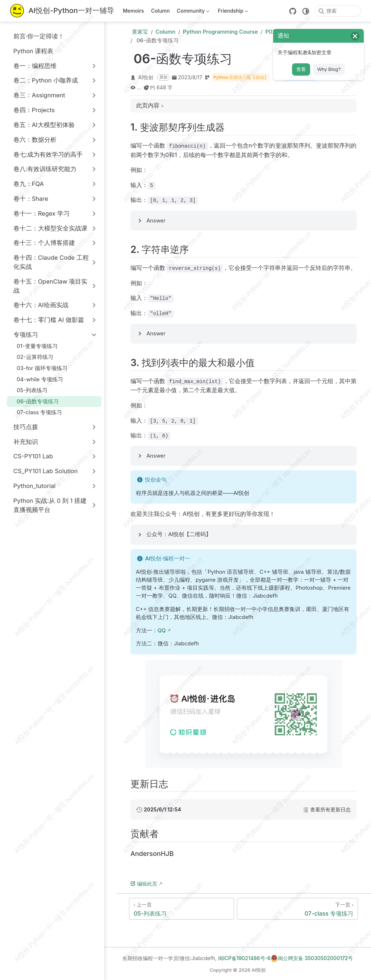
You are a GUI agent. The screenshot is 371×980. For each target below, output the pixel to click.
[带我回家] (62, 11)
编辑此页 (144, 884)
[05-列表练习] (182, 909)
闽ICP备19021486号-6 (244, 958)
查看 (301, 69)
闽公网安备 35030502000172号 (312, 958)
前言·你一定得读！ (35, 36)
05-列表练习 (29, 390)
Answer (156, 221)
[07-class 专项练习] (297, 909)
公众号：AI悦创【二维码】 (179, 534)
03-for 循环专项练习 (38, 368)
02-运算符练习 (31, 357)
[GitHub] (293, 11)
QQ (162, 631)
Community (192, 12)
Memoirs (133, 11)
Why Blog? (329, 69)
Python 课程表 (30, 51)
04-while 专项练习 (36, 379)
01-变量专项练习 (34, 346)
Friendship (232, 12)
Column (161, 11)
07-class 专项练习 (36, 412)
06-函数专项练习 (34, 401)
